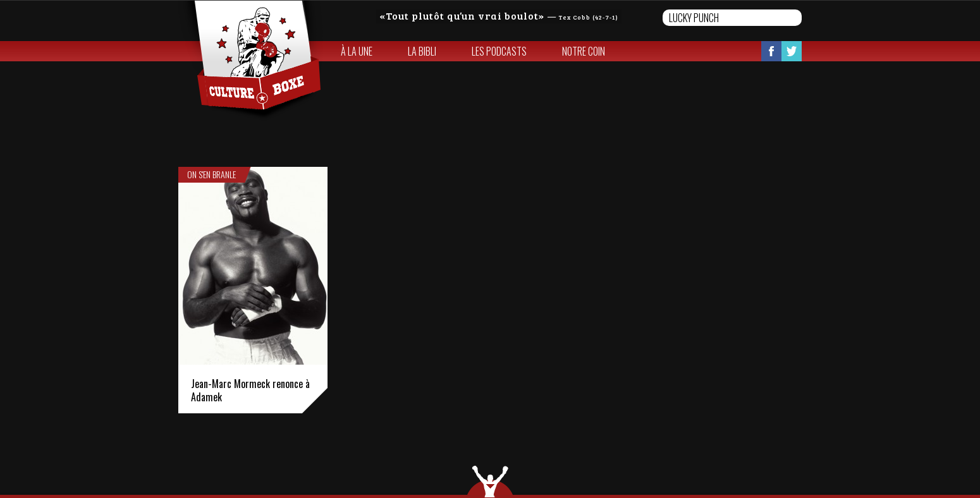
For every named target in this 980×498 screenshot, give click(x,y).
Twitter (792, 51)
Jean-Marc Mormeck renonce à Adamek (250, 390)
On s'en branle (211, 174)
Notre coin (584, 51)
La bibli (422, 51)
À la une (357, 51)
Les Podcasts (499, 51)
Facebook (771, 51)
